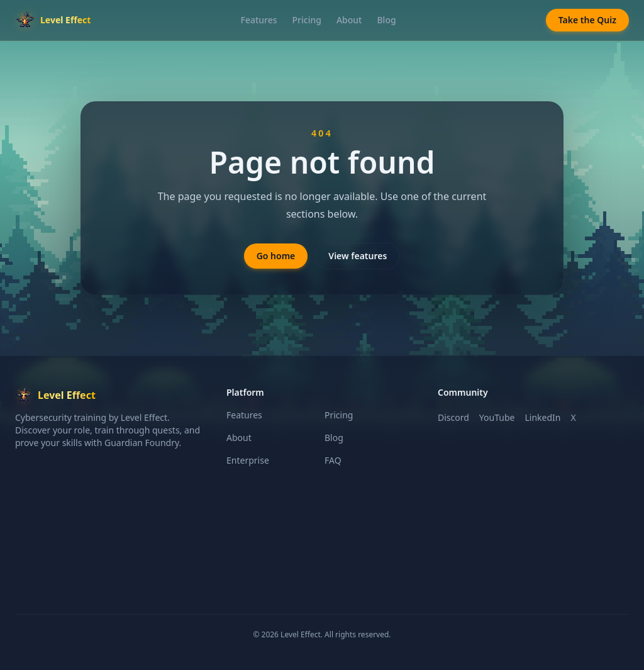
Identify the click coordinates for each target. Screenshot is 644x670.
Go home (276, 256)
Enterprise (248, 460)
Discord (453, 417)
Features (259, 20)
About (349, 20)
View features (358, 256)
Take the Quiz (587, 20)
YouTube (497, 417)
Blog (386, 20)
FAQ (333, 460)
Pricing (307, 20)
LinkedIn (542, 417)
